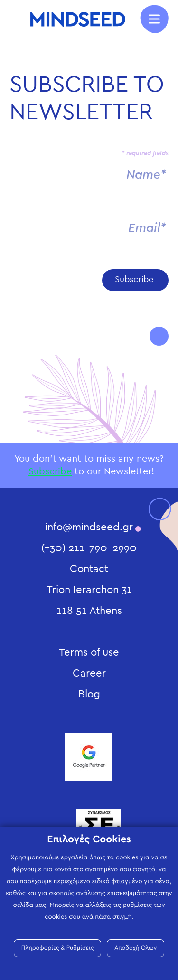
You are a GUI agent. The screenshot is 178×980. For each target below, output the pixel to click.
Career (89, 673)
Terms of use (89, 652)
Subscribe (50, 471)
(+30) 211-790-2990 (89, 548)
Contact (89, 569)
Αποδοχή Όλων (136, 948)
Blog (89, 694)
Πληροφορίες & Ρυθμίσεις (58, 948)
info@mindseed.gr (89, 527)
